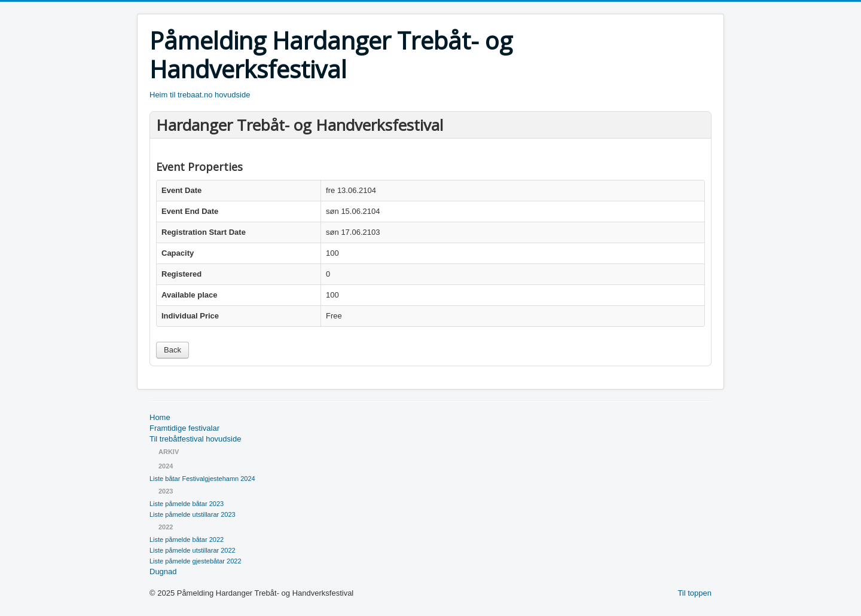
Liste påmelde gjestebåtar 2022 (196, 561)
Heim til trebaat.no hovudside (200, 95)
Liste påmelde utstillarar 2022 (193, 550)
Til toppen (694, 593)
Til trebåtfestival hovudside (195, 439)
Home (160, 417)
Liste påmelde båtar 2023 (187, 504)
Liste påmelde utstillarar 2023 (193, 514)
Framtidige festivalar (184, 428)
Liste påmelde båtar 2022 (187, 540)
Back (172, 350)
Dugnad (163, 571)
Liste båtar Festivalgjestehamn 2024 (202, 479)
